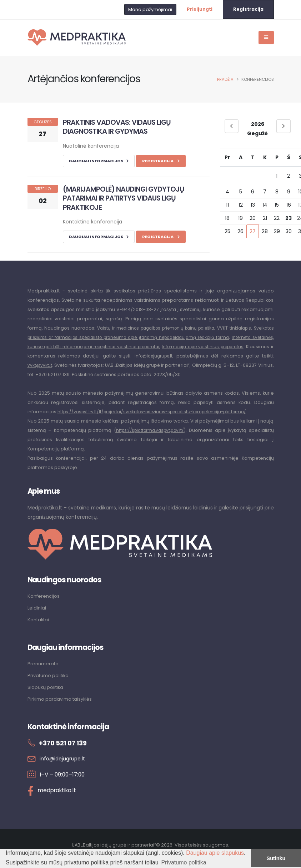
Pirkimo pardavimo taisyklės (61, 706)
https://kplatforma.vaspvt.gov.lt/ (150, 440)
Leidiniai (37, 617)
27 (253, 231)
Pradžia (225, 79)
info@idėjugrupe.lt (252, 356)
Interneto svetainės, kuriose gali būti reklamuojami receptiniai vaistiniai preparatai (129, 347)
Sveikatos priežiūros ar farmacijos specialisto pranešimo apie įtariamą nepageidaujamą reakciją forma (150, 337)
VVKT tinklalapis (254, 328)
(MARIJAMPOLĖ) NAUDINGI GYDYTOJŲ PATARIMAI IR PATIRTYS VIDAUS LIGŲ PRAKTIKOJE (124, 198)
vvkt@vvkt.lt (139, 365)
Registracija (248, 9)
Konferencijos (44, 605)
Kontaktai (39, 628)
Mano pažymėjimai (150, 9)
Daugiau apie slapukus (215, 853)
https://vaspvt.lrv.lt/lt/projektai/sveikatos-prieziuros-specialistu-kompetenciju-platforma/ (162, 421)
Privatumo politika (49, 683)
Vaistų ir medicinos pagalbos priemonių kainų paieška (166, 328)
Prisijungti (200, 9)
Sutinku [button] (276, 858)
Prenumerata (44, 672)
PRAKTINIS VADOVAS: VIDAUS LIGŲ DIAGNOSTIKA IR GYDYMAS (117, 127)
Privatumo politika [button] (184, 862)
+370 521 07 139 (65, 750)
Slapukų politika (47, 695)
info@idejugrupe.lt (64, 765)
